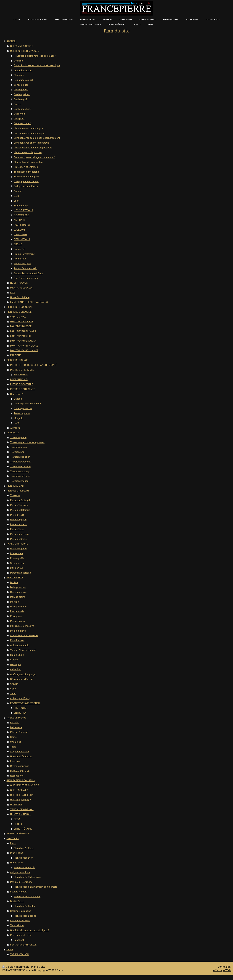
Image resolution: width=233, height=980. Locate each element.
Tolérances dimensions (26, 172)
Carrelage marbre (23, 408)
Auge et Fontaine (19, 751)
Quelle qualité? (22, 94)
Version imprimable (16, 967)
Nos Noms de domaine (26, 278)
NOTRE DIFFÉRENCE (18, 833)
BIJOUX (18, 824)
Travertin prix (17, 452)
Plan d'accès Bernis (24, 867)
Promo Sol (19, 249)
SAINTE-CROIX (18, 317)
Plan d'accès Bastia (24, 906)
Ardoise (18, 191)
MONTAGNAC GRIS (20, 336)
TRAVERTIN (13, 433)
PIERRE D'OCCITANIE (22, 384)
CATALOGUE (20, 234)
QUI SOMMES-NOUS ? (22, 46)
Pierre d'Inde (17, 529)
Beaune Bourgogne (21, 911)
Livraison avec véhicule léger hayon (33, 147)
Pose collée (16, 553)
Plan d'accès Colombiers (27, 896)
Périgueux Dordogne (21, 882)
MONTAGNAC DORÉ (21, 326)
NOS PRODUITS (15, 577)
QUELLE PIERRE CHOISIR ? (25, 785)
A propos (15, 428)
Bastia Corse (17, 901)
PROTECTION (21, 708)
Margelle (18, 418)
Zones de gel (21, 85)
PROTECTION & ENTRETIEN (25, 703)
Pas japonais (17, 611)
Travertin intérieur (20, 481)
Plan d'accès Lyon (24, 858)
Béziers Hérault (18, 892)
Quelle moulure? (23, 109)
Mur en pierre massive (22, 626)
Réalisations (17, 776)
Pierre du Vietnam (20, 534)
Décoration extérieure (22, 679)
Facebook (19, 940)
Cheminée (16, 742)
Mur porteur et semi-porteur (29, 162)
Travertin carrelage (20, 471)
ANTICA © (19, 220)
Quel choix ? (17, 394)
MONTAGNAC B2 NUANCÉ (24, 350)
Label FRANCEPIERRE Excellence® (29, 302)
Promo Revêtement (24, 254)
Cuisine (14, 660)
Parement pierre (19, 548)
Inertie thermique (23, 70)
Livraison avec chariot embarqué (31, 143)
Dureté (17, 104)
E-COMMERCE (21, 215)
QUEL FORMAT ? (19, 790)
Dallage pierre (18, 597)
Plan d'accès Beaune (25, 916)
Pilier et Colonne (19, 732)
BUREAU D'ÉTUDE (20, 771)
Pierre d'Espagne (19, 505)
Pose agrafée (17, 558)
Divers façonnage (20, 766)
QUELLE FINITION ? (20, 800)
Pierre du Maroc (19, 524)
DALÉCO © (20, 230)
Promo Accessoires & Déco (28, 273)
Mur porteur (17, 568)
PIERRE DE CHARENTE (23, 389)
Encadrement (17, 640)
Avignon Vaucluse (20, 872)
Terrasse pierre (22, 413)
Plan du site (38, 967)
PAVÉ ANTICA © (19, 379)
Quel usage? (20, 99)
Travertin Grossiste (20, 466)
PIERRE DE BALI (15, 486)
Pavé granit (16, 616)
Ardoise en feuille (20, 645)
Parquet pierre (18, 621)
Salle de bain (17, 655)
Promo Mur (20, 259)
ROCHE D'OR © (22, 225)
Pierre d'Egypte (18, 519)
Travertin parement (20, 462)
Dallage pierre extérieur (26, 181)
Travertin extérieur (20, 476)
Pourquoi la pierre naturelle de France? (35, 56)
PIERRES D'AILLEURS (18, 491)
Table (13, 747)
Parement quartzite (20, 573)
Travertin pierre (18, 437)
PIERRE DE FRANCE (17, 360)
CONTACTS (13, 838)
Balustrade (16, 727)
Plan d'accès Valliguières (27, 877)
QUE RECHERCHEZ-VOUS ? (25, 51)
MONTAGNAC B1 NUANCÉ (24, 346)
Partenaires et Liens (21, 935)
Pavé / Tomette (18, 606)
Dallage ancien (18, 587)
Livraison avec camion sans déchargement (37, 138)
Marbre (14, 582)
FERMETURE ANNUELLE (23, 945)
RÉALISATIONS (22, 239)
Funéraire (15, 761)
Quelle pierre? (21, 89)
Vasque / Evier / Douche (23, 650)
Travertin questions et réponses (27, 442)
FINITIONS (16, 355)
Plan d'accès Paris (24, 848)
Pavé (16, 423)
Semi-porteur (17, 563)
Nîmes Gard (16, 863)
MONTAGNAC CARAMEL (23, 331)
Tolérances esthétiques (26, 176)
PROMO (18, 244)
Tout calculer (21, 206)
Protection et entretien (26, 167)
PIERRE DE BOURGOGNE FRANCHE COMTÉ (34, 365)
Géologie (19, 61)
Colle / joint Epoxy (20, 698)
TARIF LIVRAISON (20, 954)
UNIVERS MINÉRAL (20, 814)
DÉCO (17, 819)
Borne (13, 737)
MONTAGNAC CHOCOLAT (24, 341)
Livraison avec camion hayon (30, 133)
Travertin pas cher (20, 457)
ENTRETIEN (20, 713)
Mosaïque (16, 664)
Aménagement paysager (23, 674)
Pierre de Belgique (20, 510)
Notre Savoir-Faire (20, 297)
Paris (13, 843)
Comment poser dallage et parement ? (34, 157)
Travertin (15, 495)
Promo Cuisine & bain (25, 268)
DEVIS (10, 949)
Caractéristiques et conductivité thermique (37, 65)
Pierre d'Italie (17, 515)
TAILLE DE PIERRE (16, 718)
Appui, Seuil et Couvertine (24, 635)
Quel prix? (19, 118)
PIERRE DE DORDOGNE (19, 312)
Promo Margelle (22, 263)
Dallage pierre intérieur (26, 186)
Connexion (224, 967)
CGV (12, 292)
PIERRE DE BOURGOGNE (20, 307)
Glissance (19, 75)
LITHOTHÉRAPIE (23, 829)
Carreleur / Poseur (20, 920)
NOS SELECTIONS (23, 210)
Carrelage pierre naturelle (27, 403)
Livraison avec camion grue (29, 128)
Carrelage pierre (19, 592)
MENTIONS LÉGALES (21, 288)
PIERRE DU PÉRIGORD (22, 370)
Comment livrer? (23, 123)
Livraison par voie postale (28, 152)
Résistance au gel (23, 80)
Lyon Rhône (17, 853)
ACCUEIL (11, 41)
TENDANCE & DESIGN (22, 809)
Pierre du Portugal (20, 500)
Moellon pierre (18, 631)
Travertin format (19, 447)
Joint (17, 201)
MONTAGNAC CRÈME (22, 321)
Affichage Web (222, 970)
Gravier (14, 684)
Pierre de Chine (18, 539)
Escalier (14, 722)
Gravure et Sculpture (21, 756)
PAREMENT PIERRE (17, 544)
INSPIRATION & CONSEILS (21, 780)
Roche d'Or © (21, 374)
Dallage (18, 399)
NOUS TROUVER (19, 283)
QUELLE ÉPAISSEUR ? (22, 795)
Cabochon (19, 114)
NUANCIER (16, 804)
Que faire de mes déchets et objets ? (30, 930)
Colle (17, 196)
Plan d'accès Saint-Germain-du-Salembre (36, 887)
